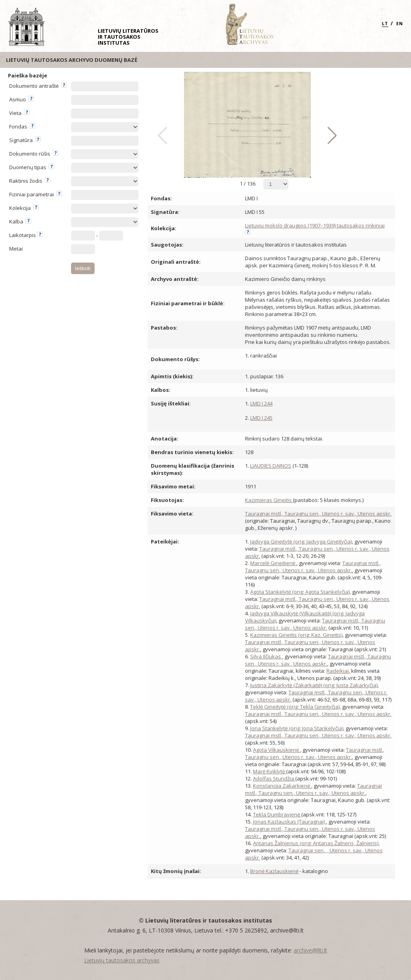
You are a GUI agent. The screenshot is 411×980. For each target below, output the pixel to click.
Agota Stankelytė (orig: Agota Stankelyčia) (300, 592)
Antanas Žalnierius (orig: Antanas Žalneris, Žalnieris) (316, 843)
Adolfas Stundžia (274, 778)
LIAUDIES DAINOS (271, 466)
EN (400, 23)
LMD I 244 (261, 403)
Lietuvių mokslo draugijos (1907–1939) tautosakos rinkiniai (315, 225)
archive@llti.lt (310, 950)
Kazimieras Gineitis (269, 500)
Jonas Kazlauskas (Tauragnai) (289, 822)
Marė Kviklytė (270, 771)
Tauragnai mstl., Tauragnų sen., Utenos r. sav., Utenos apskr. (318, 514)
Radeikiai (338, 671)
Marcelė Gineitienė (273, 563)
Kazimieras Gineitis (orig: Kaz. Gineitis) (296, 635)
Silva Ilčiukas (266, 656)
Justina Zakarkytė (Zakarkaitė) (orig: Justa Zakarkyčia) (314, 685)
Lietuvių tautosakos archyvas (122, 960)
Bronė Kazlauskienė (274, 871)
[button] (330, 136)
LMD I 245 (261, 418)
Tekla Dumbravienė (277, 814)
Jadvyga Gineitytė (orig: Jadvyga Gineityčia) (301, 541)
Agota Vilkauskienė (277, 750)
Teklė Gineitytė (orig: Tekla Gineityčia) (295, 707)
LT (385, 23)
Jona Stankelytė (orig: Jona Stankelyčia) (297, 728)
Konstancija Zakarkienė (282, 786)
